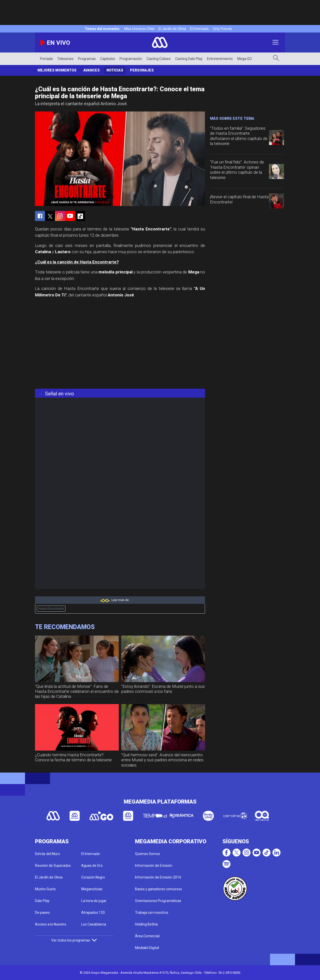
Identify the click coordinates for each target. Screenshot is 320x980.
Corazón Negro (93, 877)
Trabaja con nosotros (152, 913)
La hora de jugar (94, 901)
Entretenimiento (220, 59)
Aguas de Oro (92, 866)
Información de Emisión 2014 (158, 877)
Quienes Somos (147, 854)
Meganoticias (92, 889)
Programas (87, 59)
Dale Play (42, 901)
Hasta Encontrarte (51, 609)
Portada (46, 59)
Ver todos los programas (74, 940)
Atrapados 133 (93, 913)
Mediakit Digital (147, 948)
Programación (131, 59)
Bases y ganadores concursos (158, 889)
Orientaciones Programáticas (158, 901)
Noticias (115, 70)
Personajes (142, 70)
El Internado (199, 29)
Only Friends (222, 29)
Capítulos (108, 59)
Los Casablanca (94, 924)
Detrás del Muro (47, 854)
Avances (91, 70)
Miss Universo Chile (139, 29)
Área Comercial (147, 936)
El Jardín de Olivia (172, 29)
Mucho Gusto (45, 889)
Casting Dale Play (189, 59)
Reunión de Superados (53, 866)
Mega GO (244, 59)
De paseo (42, 913)
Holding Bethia (146, 924)
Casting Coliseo (159, 59)
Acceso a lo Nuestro (51, 924)
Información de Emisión (154, 866)
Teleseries (65, 59)
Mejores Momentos (57, 70)
